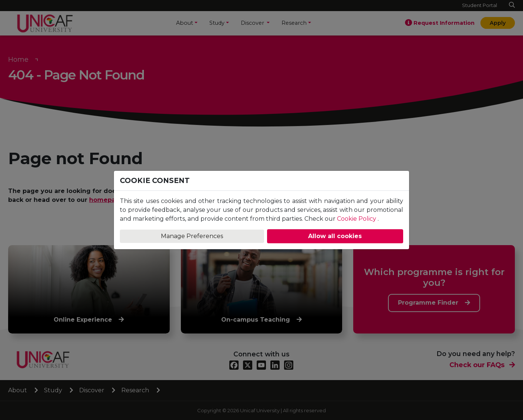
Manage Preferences (192, 236)
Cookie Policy (357, 219)
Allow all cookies (335, 236)
